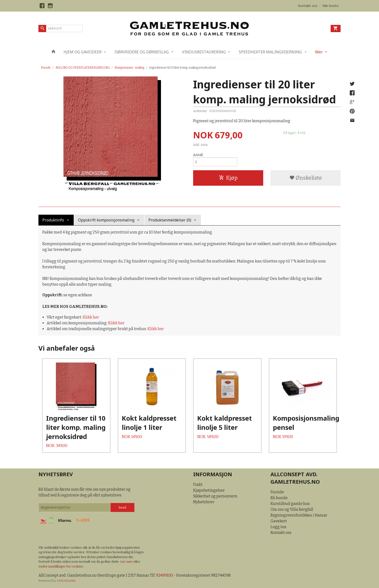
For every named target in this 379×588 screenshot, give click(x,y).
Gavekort (279, 521)
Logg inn (278, 527)
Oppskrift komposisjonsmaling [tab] (106, 220)
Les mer (127, 562)
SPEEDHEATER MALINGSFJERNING (270, 52)
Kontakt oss (281, 533)
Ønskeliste (306, 178)
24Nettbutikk (66, 581)
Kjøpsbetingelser (209, 490)
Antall (198, 155)
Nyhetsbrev (204, 502)
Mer (319, 52)
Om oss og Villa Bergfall (292, 509)
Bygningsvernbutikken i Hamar (299, 515)
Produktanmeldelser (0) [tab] (170, 220)
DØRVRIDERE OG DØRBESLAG (142, 52)
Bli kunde (279, 498)
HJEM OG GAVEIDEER (83, 52)
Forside (46, 68)
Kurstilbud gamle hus (290, 504)
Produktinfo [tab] (53, 220)
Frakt (198, 485)
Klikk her (91, 317)
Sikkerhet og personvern (215, 496)
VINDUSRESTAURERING (204, 52)
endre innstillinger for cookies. (61, 566)
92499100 (164, 575)
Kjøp (228, 178)
